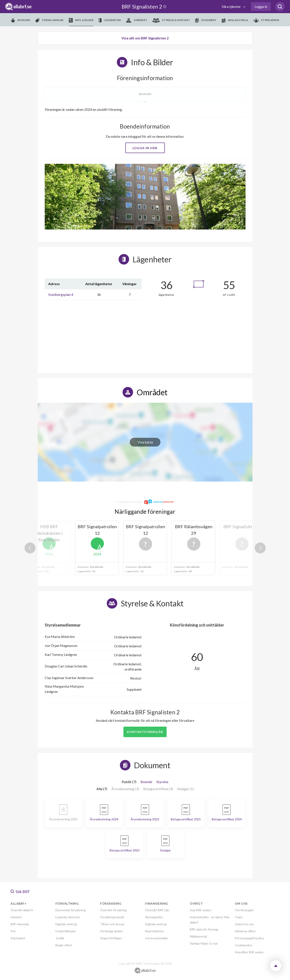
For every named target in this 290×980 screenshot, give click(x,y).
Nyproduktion (155, 931)
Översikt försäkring (113, 910)
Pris (13, 931)
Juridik (60, 938)
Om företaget (244, 910)
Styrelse (162, 782)
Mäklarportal (198, 936)
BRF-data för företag (204, 929)
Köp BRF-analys (201, 910)
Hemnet (16, 917)
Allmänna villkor (245, 931)
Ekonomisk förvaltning (71, 910)
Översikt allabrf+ (22, 910)
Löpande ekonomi (68, 917)
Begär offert (64, 945)
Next (260, 548)
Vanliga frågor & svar (204, 943)
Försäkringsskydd (112, 917)
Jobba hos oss (244, 924)
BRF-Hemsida (20, 924)
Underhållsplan (66, 931)
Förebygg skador (112, 931)
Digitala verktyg (66, 924)
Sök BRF (20, 892)
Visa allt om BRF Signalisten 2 (145, 38)
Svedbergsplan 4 (61, 294)
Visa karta (145, 442)
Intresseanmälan (157, 938)
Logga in (261, 6)
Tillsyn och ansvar (112, 924)
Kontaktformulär (145, 732)
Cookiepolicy (244, 945)
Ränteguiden (154, 917)
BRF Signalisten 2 (145, 6)
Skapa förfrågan (111, 938)
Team (239, 917)
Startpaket (18, 938)
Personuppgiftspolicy (249, 938)
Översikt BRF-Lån (157, 910)
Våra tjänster (232, 6)
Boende (146, 782)
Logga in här (145, 148)
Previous (30, 548)
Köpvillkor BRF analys (249, 952)
